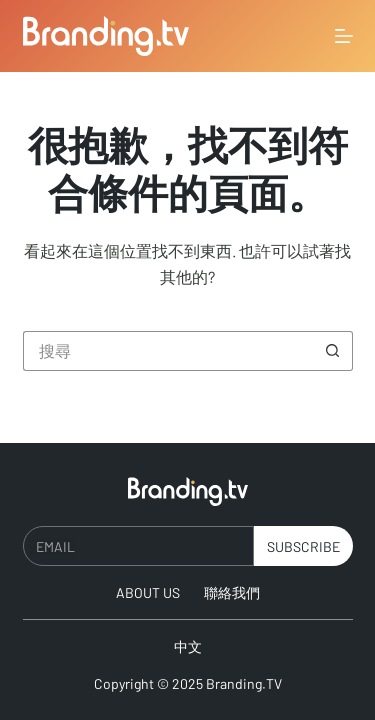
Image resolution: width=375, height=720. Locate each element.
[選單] (344, 36)
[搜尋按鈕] (333, 351)
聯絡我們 (232, 592)
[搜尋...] (168, 351)
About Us (148, 592)
